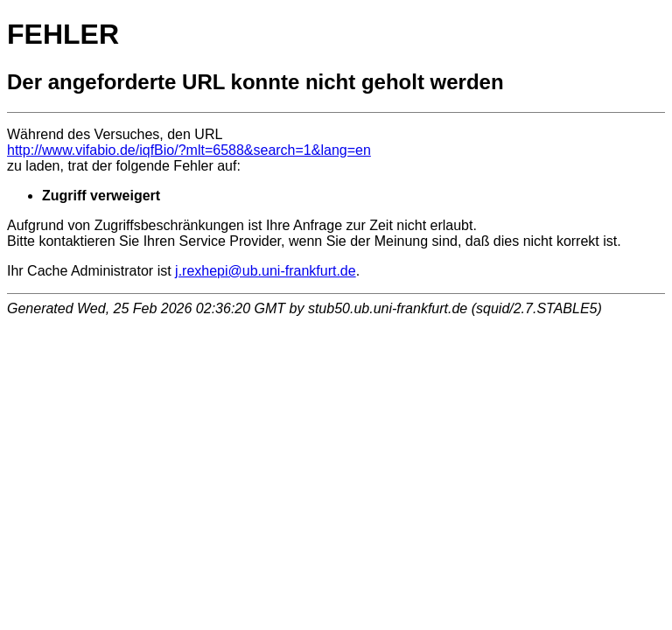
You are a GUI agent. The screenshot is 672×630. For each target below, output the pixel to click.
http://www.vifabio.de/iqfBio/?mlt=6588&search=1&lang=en (189, 150)
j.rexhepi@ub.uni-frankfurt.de (266, 271)
